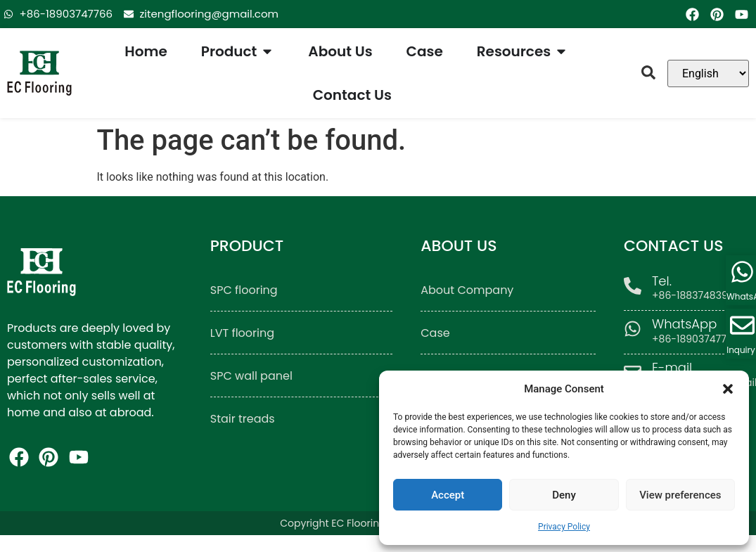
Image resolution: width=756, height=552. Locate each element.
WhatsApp (684, 324)
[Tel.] (633, 286)
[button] (728, 389)
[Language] (708, 73)
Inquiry (741, 350)
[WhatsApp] (633, 329)
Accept (448, 495)
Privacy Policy (564, 527)
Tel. (662, 281)
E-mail (672, 367)
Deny (564, 495)
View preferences (680, 495)
